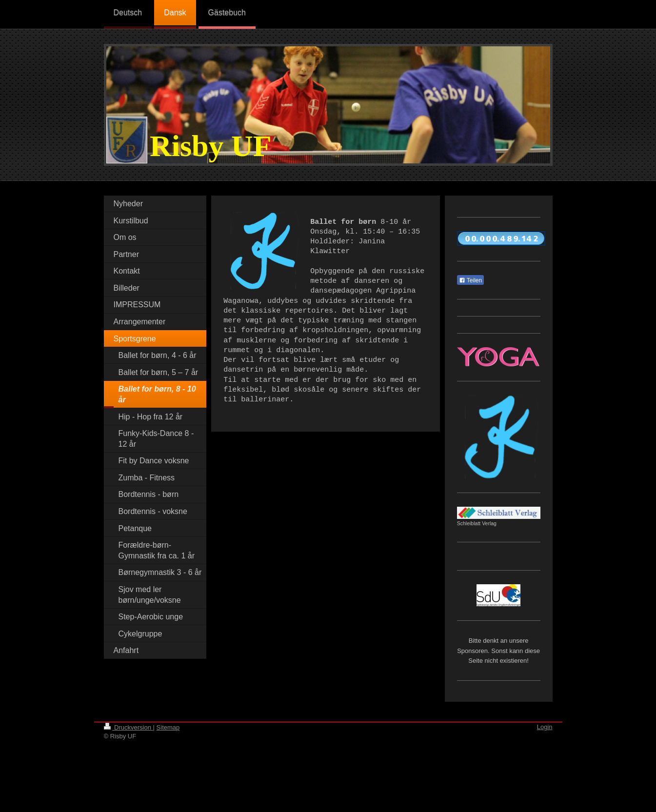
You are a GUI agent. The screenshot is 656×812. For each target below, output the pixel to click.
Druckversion (129, 727)
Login (545, 727)
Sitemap (168, 727)
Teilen (470, 280)
